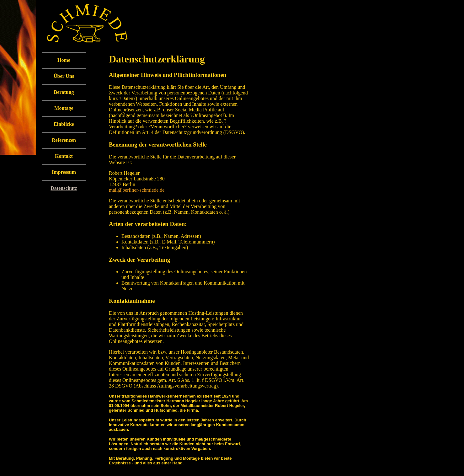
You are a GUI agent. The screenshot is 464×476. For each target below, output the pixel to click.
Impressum (64, 172)
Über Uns (64, 76)
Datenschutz (64, 188)
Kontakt (64, 156)
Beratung (64, 92)
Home (64, 60)
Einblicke (64, 124)
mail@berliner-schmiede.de (137, 190)
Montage (64, 108)
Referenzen (64, 140)
